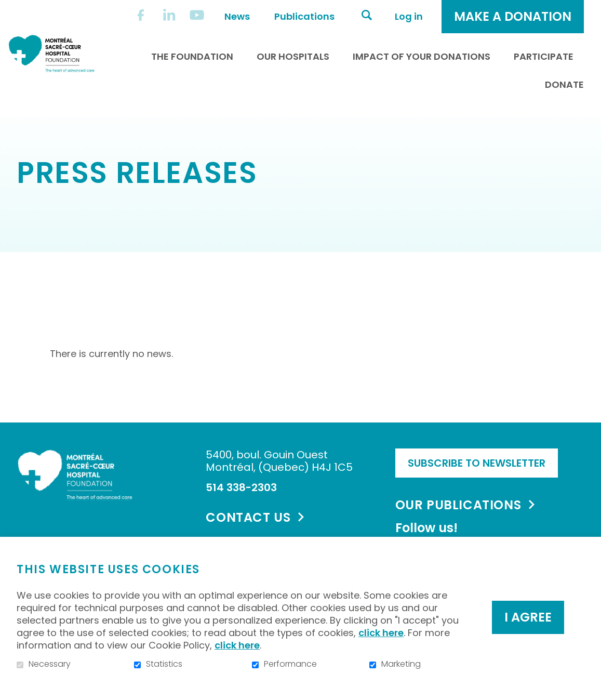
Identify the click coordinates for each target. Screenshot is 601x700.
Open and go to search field (367, 15)
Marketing (401, 664)
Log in (409, 16)
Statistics (164, 664)
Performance (290, 664)
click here (381, 633)
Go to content (8, 8)
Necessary (50, 664)
